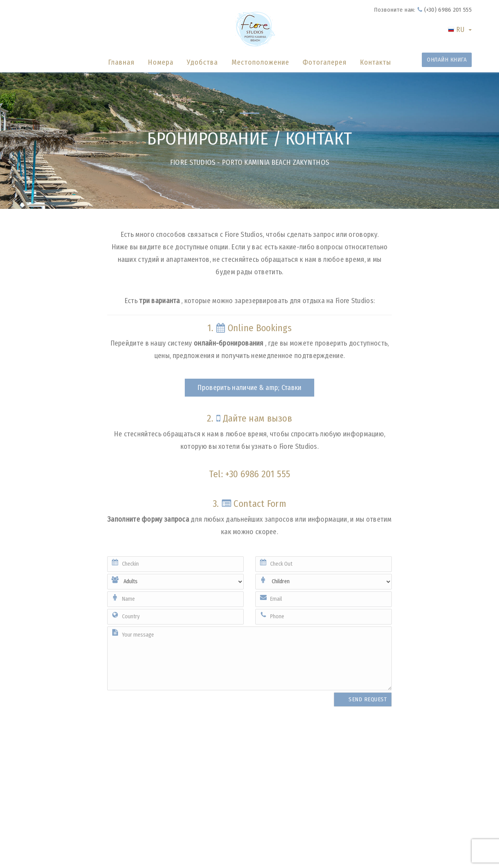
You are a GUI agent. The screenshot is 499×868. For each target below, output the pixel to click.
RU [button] (460, 30)
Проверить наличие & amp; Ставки (249, 388)
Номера (161, 62)
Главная (121, 62)
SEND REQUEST (368, 699)
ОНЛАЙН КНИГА (447, 60)
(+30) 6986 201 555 (444, 10)
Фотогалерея (325, 62)
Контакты (375, 62)
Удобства (202, 62)
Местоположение (260, 62)
